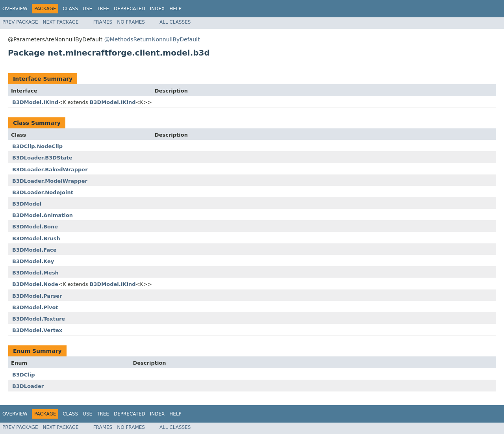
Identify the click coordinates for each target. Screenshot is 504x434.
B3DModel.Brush (36, 238)
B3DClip (24, 375)
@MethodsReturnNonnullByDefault (152, 39)
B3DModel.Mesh (35, 273)
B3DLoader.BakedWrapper (50, 170)
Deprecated (130, 9)
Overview (15, 9)
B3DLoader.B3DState (42, 158)
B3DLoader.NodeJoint (43, 192)
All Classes (175, 22)
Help (175, 9)
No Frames (131, 22)
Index (157, 9)
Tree (103, 9)
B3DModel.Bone (35, 227)
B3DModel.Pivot (35, 307)
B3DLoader (28, 386)
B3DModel (27, 204)
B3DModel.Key (33, 261)
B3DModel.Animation (43, 215)
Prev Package (20, 22)
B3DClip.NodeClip (37, 146)
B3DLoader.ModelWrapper (50, 181)
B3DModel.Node (35, 284)
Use (87, 9)
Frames (103, 22)
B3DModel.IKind (35, 102)
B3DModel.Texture (39, 319)
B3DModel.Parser (37, 296)
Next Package (61, 22)
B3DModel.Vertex (37, 330)
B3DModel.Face (34, 250)
